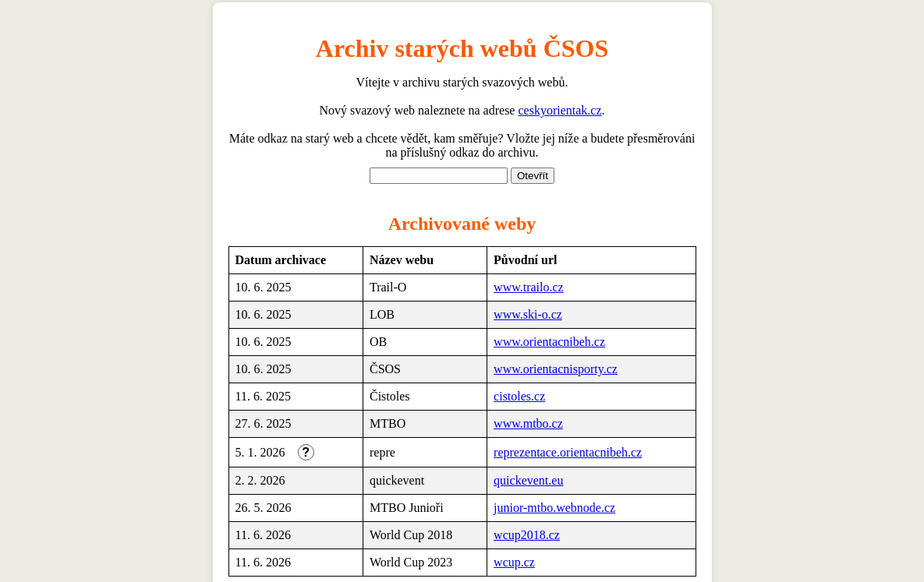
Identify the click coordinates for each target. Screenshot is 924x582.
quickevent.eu (528, 480)
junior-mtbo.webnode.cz (554, 508)
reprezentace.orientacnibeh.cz (568, 452)
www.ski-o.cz (528, 314)
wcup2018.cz (527, 535)
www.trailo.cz (529, 287)
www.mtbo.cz (528, 423)
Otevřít (533, 176)
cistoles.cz (519, 396)
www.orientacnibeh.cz (549, 342)
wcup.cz (514, 562)
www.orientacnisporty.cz (556, 369)
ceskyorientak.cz (559, 110)
